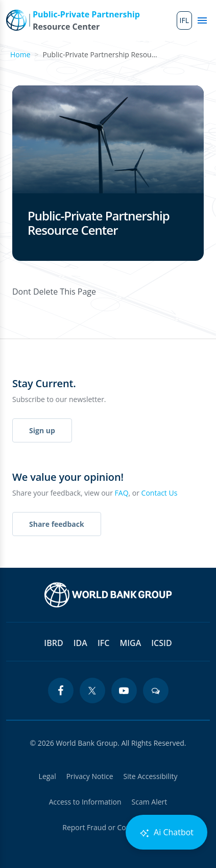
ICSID (161, 643)
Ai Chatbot (166, 832)
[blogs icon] (156, 691)
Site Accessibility (151, 776)
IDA (80, 643)
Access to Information (85, 802)
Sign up (42, 430)
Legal (47, 776)
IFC (104, 643)
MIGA (130, 643)
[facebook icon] (61, 691)
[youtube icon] (124, 691)
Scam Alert (150, 802)
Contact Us (160, 493)
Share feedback (57, 524)
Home (20, 54)
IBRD (53, 643)
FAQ (122, 493)
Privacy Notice (90, 776)
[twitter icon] (92, 691)
